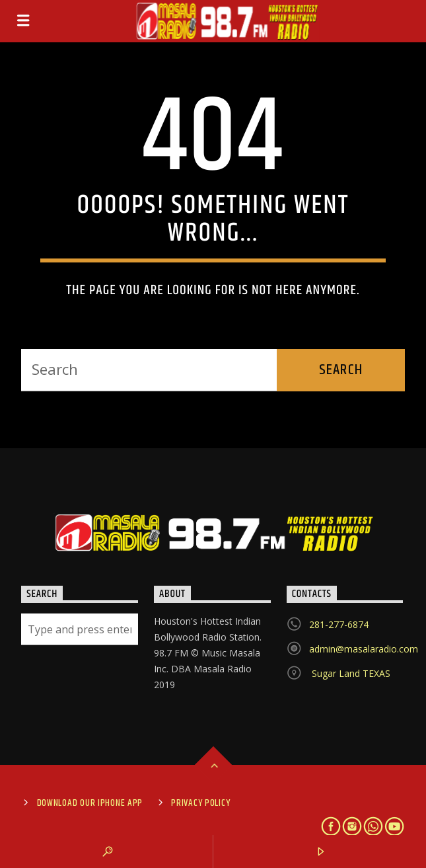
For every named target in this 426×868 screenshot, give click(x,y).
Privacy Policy (200, 803)
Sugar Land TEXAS (350, 673)
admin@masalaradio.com (364, 649)
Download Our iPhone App (90, 803)
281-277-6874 (339, 624)
